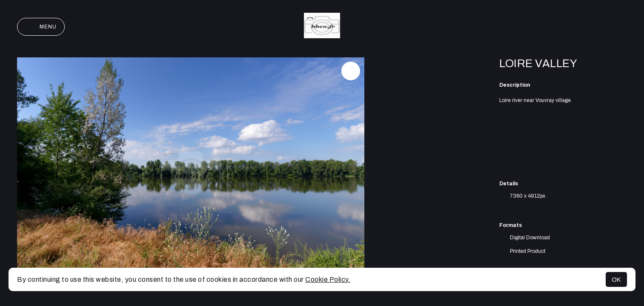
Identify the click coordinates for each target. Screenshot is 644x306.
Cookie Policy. (328, 279)
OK (616, 279)
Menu (41, 27)
